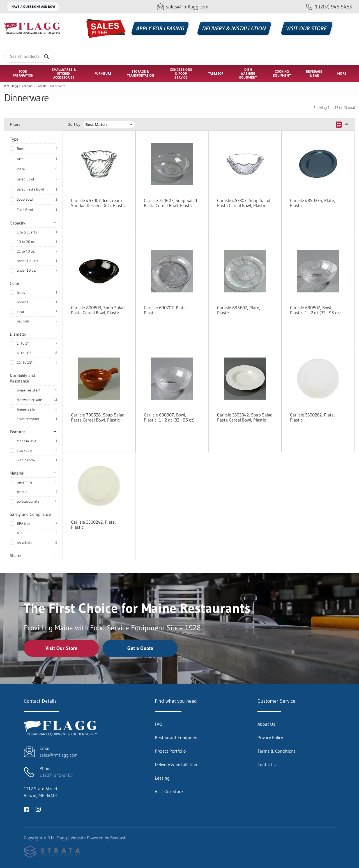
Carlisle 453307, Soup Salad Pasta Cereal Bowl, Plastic (244, 203)
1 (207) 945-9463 (56, 775)
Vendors (27, 86)
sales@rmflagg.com (59, 755)
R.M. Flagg (11, 86)
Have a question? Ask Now (33, 7)
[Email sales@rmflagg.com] (183, 7)
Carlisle (41, 86)
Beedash (118, 838)
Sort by (74, 124)
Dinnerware (58, 86)
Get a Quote (140, 648)
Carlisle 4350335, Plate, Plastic (313, 203)
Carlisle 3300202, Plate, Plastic (312, 417)
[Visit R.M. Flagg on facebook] (26, 809)
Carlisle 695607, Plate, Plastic (239, 310)
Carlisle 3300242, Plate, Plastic (93, 525)
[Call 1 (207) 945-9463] (329, 7)
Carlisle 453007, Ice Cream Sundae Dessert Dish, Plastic (98, 203)
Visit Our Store (61, 648)
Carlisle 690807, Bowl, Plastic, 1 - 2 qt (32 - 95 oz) (315, 310)
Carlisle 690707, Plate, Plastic (165, 310)
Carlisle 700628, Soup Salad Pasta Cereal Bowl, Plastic (98, 417)
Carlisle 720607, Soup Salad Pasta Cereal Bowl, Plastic (171, 203)
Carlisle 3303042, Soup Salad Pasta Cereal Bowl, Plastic (245, 417)
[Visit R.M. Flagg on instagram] (38, 809)
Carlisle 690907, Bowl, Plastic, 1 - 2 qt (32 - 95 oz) (169, 417)
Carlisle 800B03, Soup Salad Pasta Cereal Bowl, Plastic (98, 310)
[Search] (29, 56)
